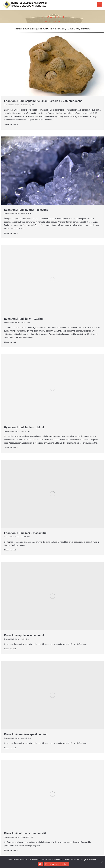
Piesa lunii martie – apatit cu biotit (26, 734)
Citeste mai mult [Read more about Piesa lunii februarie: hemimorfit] (11, 850)
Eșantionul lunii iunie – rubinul (24, 427)
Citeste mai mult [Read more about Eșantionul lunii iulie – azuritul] (11, 342)
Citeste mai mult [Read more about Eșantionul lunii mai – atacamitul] (11, 550)
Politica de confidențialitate (56, 864)
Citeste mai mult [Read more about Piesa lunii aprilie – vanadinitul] (11, 649)
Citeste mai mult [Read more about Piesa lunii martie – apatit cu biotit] (11, 748)
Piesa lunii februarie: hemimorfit (25, 833)
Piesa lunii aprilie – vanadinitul (24, 635)
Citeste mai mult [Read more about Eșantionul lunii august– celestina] (11, 233)
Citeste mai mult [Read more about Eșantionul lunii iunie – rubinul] (11, 448)
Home (17, 105)
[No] (102, 862)
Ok (40, 864)
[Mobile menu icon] (100, 5)
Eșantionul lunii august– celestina (26, 210)
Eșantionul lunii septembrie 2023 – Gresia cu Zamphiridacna (43, 101)
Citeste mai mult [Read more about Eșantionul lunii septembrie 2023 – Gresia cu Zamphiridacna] (11, 124)
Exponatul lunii (9, 105)
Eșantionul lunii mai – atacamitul (25, 533)
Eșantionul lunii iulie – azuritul (24, 319)
